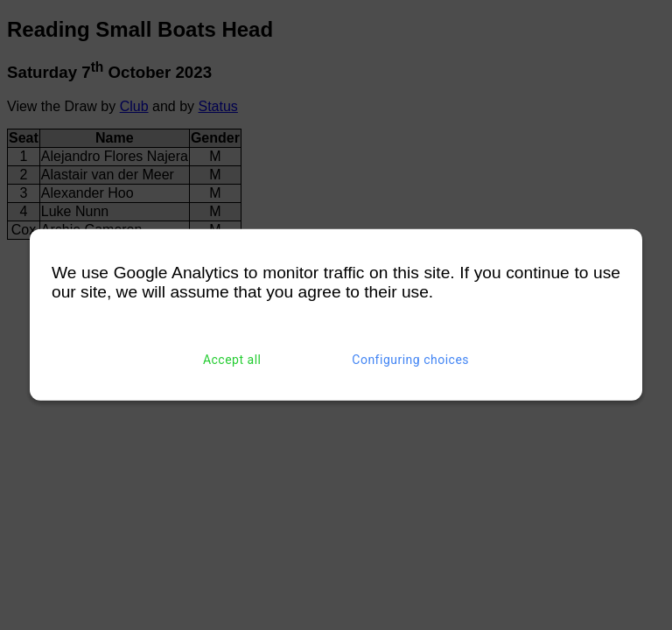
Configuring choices (410, 360)
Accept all (232, 360)
